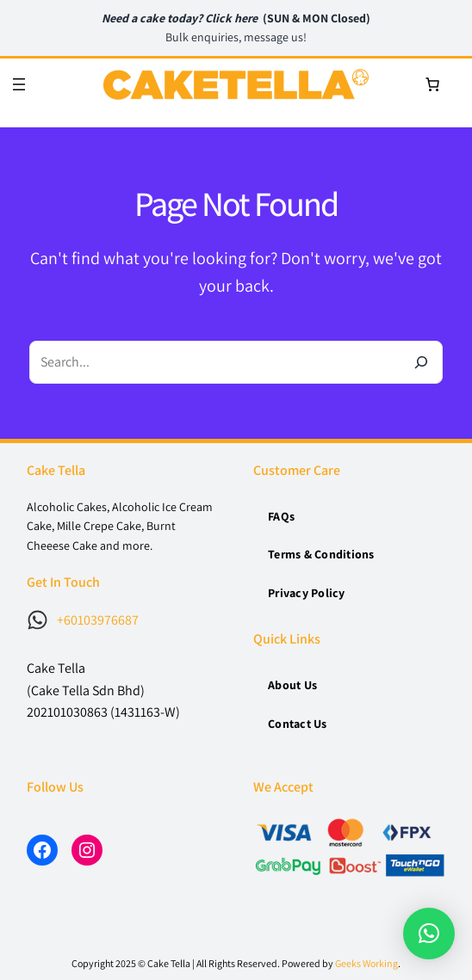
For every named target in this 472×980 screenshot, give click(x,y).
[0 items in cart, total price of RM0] (432, 84)
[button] (429, 934)
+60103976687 (98, 620)
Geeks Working (366, 963)
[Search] (421, 362)
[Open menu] (19, 84)
